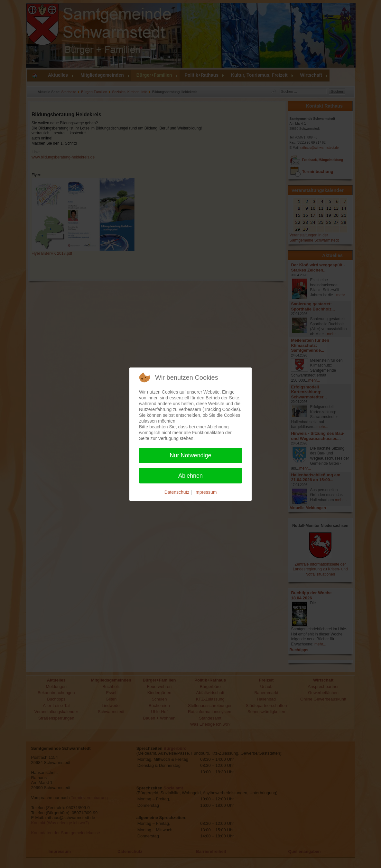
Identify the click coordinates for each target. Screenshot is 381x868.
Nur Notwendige (190, 455)
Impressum (205, 492)
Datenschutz (177, 492)
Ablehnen (190, 476)
